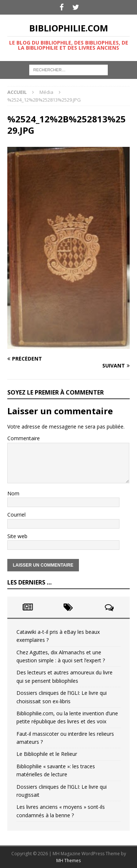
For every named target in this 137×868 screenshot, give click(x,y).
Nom (13, 493)
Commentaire (24, 438)
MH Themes (68, 861)
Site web (17, 536)
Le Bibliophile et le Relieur (47, 754)
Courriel (16, 515)
